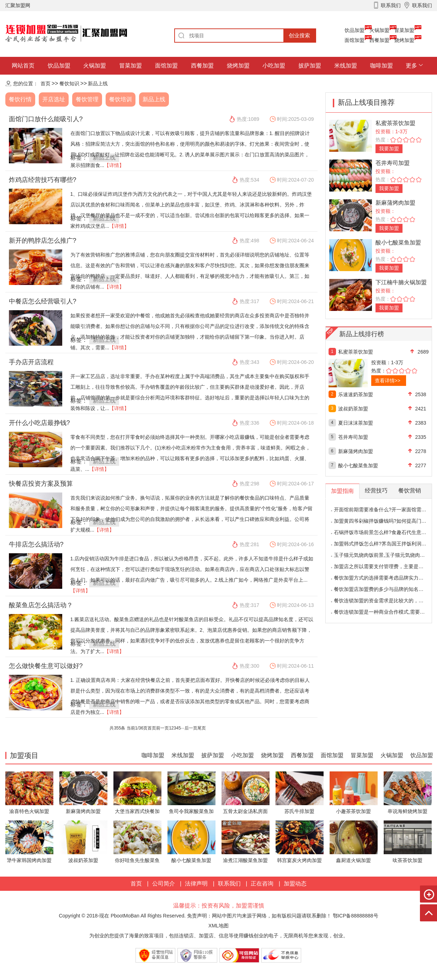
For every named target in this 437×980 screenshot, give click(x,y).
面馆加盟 (355, 40)
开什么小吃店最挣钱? (39, 423)
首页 (46, 84)
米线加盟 (346, 66)
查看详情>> (388, 381)
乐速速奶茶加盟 (356, 394)
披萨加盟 (310, 66)
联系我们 (229, 884)
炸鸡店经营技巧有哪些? (43, 180)
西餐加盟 (379, 40)
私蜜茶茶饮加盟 (395, 123)
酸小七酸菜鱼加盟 (398, 243)
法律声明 (196, 884)
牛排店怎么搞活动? (36, 544)
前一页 (162, 728)
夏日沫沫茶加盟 (356, 423)
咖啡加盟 (382, 66)
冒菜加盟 (404, 30)
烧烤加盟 (404, 40)
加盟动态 (295, 884)
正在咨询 (262, 884)
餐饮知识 (69, 84)
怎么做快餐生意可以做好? (46, 666)
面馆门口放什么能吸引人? (46, 119)
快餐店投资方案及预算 (41, 484)
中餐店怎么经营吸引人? (43, 301)
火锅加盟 (379, 30)
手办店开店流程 (31, 362)
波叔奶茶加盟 (353, 409)
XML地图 (218, 926)
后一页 (191, 728)
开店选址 (54, 99)
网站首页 (23, 66)
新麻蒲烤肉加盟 (395, 203)
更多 (411, 66)
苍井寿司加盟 (393, 163)
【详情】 (114, 165)
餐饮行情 (20, 99)
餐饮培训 (121, 99)
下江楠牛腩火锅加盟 (401, 282)
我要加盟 (389, 149)
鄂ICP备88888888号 (356, 916)
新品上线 (98, 84)
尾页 (202, 728)
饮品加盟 (355, 30)
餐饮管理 (87, 99)
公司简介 (164, 884)
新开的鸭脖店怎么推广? (43, 241)
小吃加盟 (274, 66)
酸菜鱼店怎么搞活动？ (41, 605)
